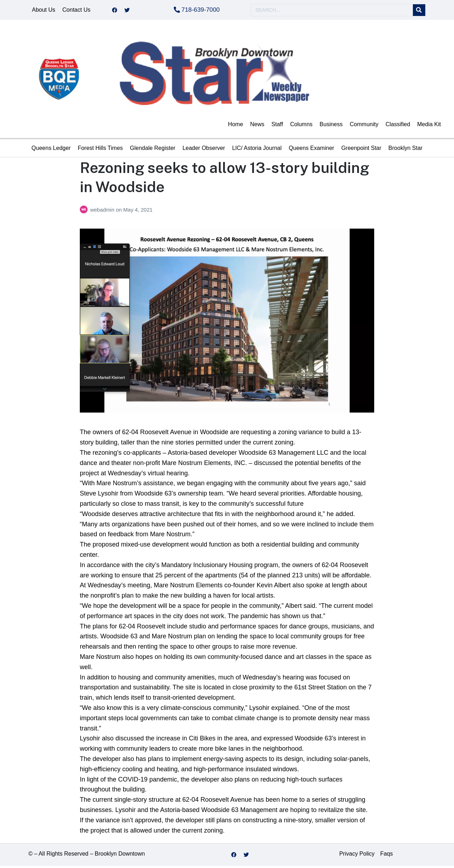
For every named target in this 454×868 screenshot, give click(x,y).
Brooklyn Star (405, 150)
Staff (277, 126)
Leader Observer (204, 150)
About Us (44, 11)
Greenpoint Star (361, 150)
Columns (301, 126)
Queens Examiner (311, 150)
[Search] (419, 11)
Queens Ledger (51, 150)
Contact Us (76, 11)
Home (236, 126)
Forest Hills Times (100, 150)
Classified (398, 126)
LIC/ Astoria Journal (257, 150)
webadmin (103, 212)
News (257, 126)
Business (331, 126)
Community (364, 126)
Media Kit (429, 126)
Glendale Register (153, 150)
